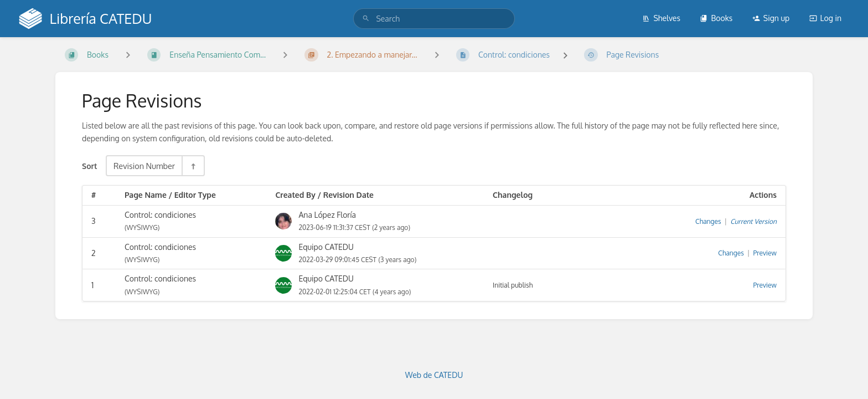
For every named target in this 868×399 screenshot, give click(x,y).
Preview (765, 253)
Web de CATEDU (434, 375)
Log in (825, 18)
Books (716, 18)
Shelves (661, 18)
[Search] (366, 19)
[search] (434, 19)
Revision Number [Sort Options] (144, 166)
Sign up (771, 18)
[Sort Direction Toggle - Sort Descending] (193, 166)
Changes (708, 221)
